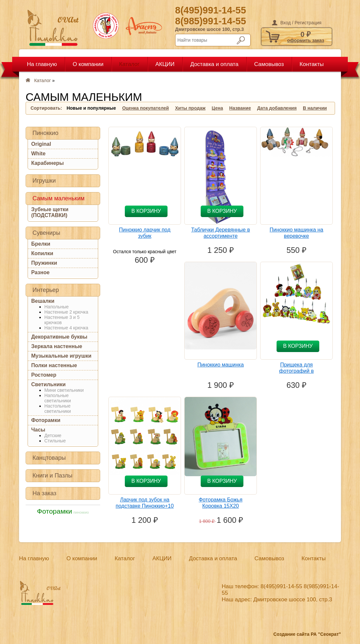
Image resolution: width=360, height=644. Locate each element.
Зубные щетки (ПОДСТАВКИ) (50, 212)
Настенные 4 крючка (66, 328)
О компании (88, 64)
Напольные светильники (58, 398)
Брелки (41, 244)
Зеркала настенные (57, 346)
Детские (53, 435)
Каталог (129, 64)
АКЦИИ (165, 64)
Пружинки (44, 263)
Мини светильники (64, 390)
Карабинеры (47, 163)
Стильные (55, 441)
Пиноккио (45, 133)
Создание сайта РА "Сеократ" (307, 634)
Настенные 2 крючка (66, 312)
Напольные (56, 307)
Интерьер (46, 290)
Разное (40, 272)
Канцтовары (49, 458)
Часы (38, 430)
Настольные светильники (58, 409)
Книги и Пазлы (52, 476)
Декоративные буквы (59, 337)
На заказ (45, 493)
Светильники (48, 384)
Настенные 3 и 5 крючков (62, 320)
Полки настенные (54, 365)
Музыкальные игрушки (61, 356)
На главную (42, 64)
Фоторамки (46, 420)
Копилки (42, 253)
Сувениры (46, 233)
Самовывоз (269, 64)
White (38, 154)
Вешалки (43, 301)
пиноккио (81, 512)
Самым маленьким (58, 198)
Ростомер (44, 375)
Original (41, 144)
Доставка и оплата (214, 64)
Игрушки (44, 181)
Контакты (312, 64)
